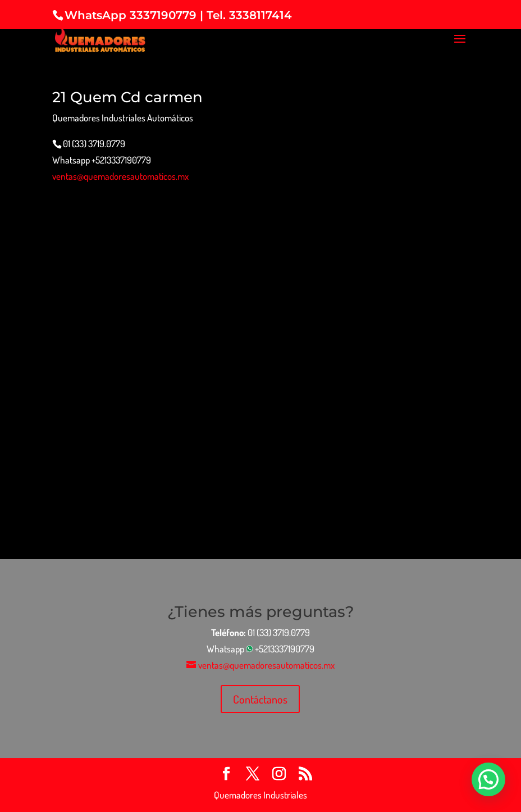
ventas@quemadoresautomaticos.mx (120, 176)
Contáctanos (260, 699)
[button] (488, 779)
